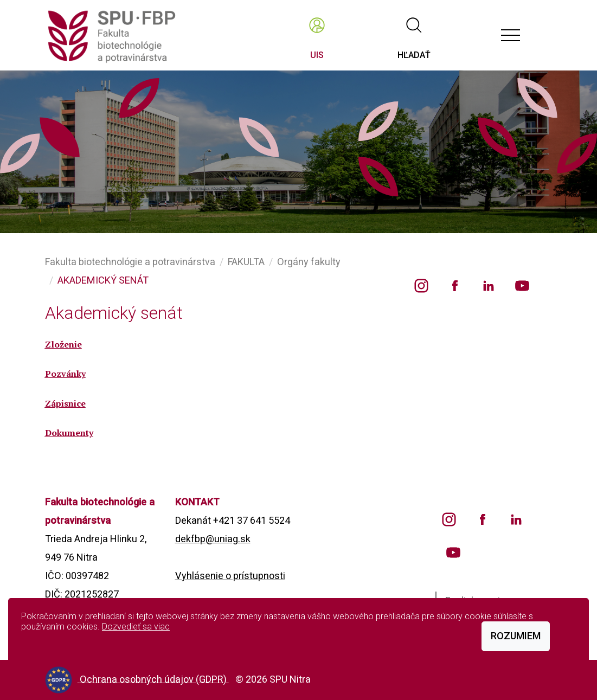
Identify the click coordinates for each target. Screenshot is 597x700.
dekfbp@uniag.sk (213, 539)
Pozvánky (65, 374)
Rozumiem (516, 636)
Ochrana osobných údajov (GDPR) (154, 679)
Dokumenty (69, 433)
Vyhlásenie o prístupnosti (230, 576)
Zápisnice (65, 403)
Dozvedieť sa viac (136, 627)
